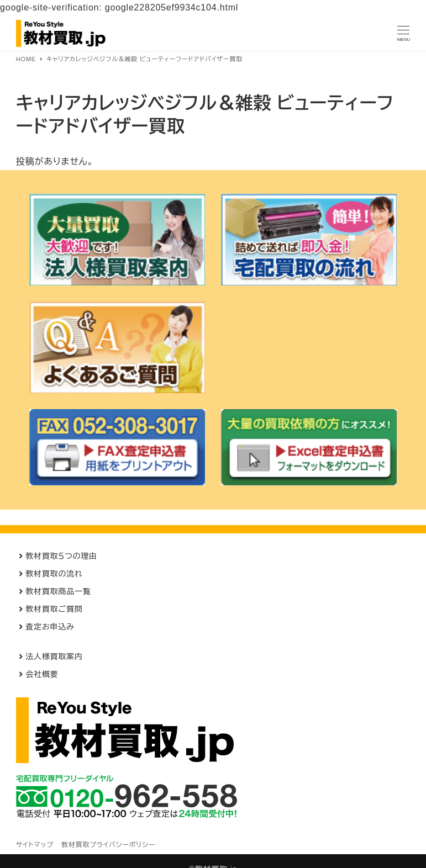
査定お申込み (50, 627)
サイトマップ (35, 845)
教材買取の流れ (54, 574)
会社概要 (42, 674)
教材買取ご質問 (54, 609)
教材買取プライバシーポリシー (108, 845)
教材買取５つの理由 (61, 556)
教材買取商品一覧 (58, 591)
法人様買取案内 (54, 657)
